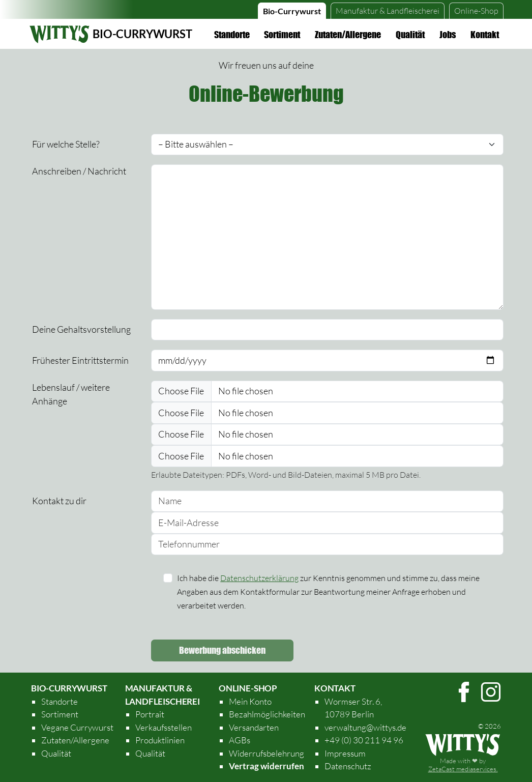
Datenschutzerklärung (259, 578)
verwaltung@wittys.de (365, 727)
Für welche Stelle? (66, 144)
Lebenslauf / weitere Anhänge (71, 394)
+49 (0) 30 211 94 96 (364, 740)
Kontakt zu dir (59, 501)
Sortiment (282, 35)
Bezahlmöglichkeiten (267, 714)
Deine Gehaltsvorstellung (81, 329)
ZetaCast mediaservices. (463, 769)
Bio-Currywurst (292, 11)
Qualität (410, 35)
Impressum (345, 753)
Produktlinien (160, 740)
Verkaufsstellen (164, 727)
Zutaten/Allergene (348, 35)
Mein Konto (250, 701)
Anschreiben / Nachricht (79, 171)
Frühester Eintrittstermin (80, 360)
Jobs (448, 35)
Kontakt (485, 35)
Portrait (150, 714)
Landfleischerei (388, 11)
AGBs (240, 740)
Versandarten (254, 727)
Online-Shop (476, 11)
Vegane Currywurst (77, 727)
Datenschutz (348, 766)
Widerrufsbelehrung (267, 753)
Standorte (232, 35)
